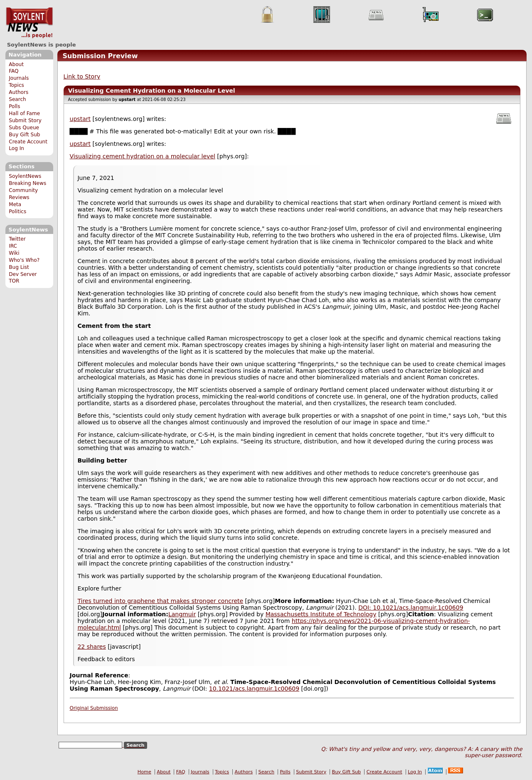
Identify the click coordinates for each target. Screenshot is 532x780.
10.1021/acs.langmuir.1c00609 (254, 689)
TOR (14, 281)
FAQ (14, 71)
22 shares (91, 647)
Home (144, 772)
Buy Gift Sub (24, 135)
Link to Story (82, 76)
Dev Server (23, 274)
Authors (18, 92)
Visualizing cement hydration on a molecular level (143, 156)
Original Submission (94, 708)
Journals (19, 78)
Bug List (19, 267)
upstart (80, 119)
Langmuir (182, 614)
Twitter (17, 239)
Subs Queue (24, 128)
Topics (16, 85)
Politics (17, 212)
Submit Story (25, 121)
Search (17, 99)
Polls (14, 106)
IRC (13, 246)
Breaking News (27, 183)
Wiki (14, 253)
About (16, 64)
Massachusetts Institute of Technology (321, 614)
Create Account (28, 142)
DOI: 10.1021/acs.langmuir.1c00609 (411, 608)
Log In (16, 148)
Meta (15, 204)
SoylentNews (29, 23)
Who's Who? (24, 260)
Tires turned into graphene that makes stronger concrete (160, 601)
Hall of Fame (24, 113)
